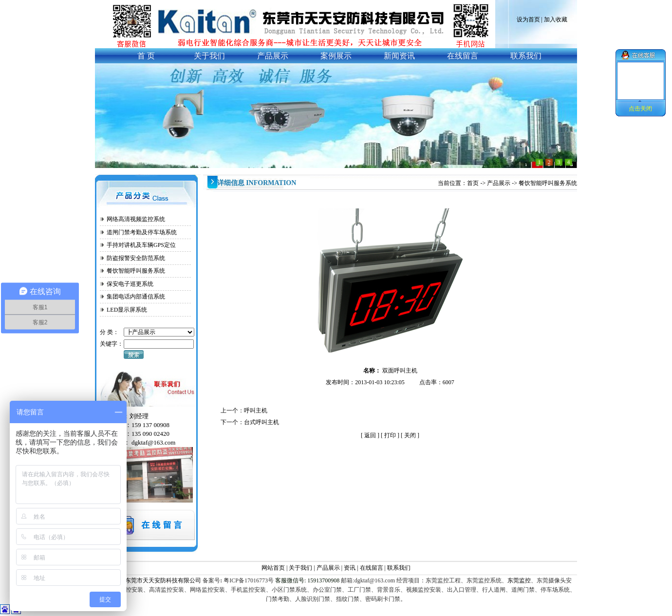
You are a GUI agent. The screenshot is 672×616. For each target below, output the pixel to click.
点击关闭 (640, 109)
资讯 (350, 568)
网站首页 (273, 568)
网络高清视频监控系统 (136, 219)
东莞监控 (519, 580)
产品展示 (499, 183)
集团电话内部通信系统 (136, 297)
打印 (390, 435)
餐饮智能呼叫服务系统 (136, 271)
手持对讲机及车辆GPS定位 (141, 245)
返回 (370, 435)
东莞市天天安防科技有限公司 (163, 580)
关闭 (410, 435)
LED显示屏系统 (127, 310)
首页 (473, 183)
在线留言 (372, 568)
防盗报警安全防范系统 (136, 258)
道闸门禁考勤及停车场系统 (142, 232)
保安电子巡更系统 (130, 284)
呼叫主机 (256, 411)
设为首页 (528, 19)
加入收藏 (556, 19)
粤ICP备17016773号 (248, 580)
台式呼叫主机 (261, 422)
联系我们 (399, 568)
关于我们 (300, 568)
